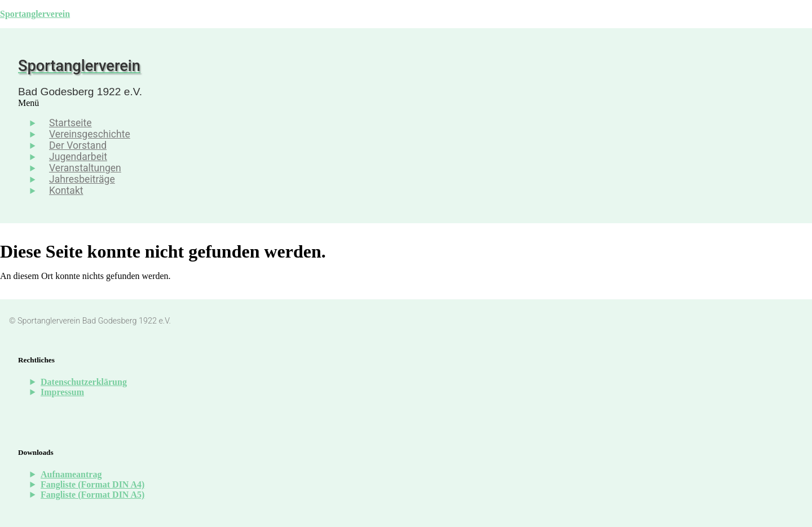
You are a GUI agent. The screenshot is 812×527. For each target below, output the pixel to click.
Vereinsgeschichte (90, 134)
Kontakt (66, 191)
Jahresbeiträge (82, 179)
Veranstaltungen (85, 168)
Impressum (62, 392)
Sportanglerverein (35, 14)
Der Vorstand (78, 145)
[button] (309, 103)
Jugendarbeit (78, 157)
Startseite (70, 123)
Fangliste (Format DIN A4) (92, 484)
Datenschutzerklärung (84, 382)
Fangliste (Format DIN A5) (92, 495)
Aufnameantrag (71, 474)
